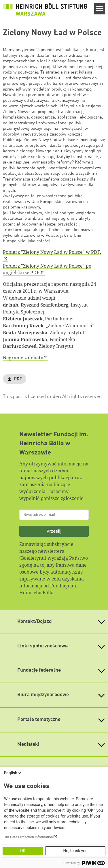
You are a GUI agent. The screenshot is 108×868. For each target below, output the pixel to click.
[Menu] (100, 9)
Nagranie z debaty (23, 358)
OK (23, 851)
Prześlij (54, 531)
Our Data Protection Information (28, 837)
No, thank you (75, 851)
